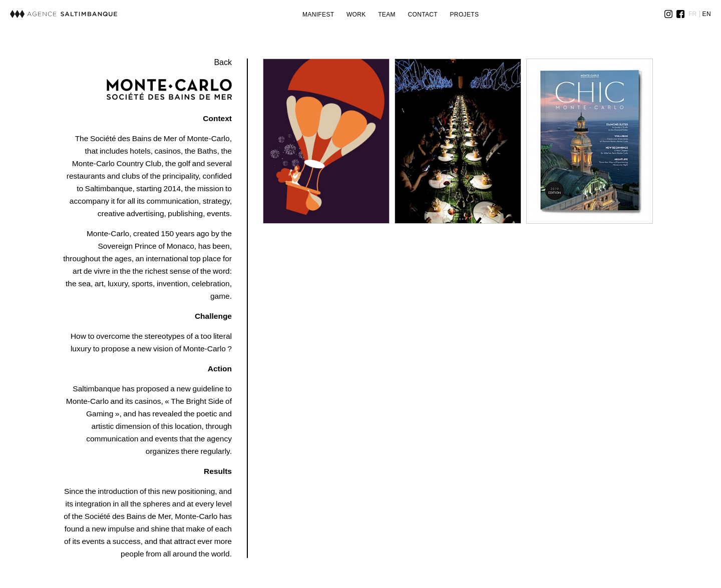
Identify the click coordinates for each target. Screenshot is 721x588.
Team (387, 15)
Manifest (318, 15)
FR (693, 14)
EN (707, 14)
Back (223, 62)
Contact (423, 15)
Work (356, 15)
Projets (465, 15)
